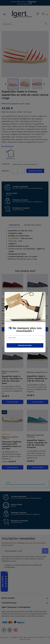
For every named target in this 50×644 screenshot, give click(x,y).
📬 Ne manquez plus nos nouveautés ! (25, 329)
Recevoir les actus (25, 345)
